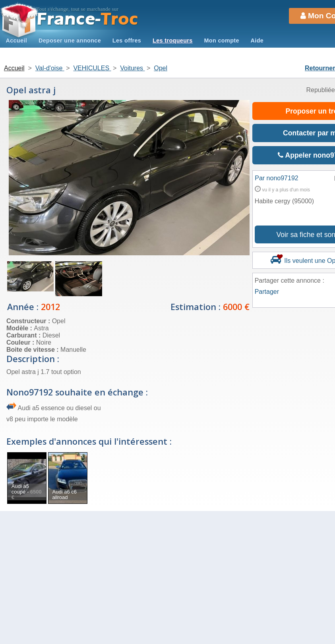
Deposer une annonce (70, 40)
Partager (267, 292)
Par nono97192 (276, 178)
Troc (88, 19)
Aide (257, 40)
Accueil (16, 40)
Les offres (127, 40)
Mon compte (221, 40)
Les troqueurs (173, 40)
